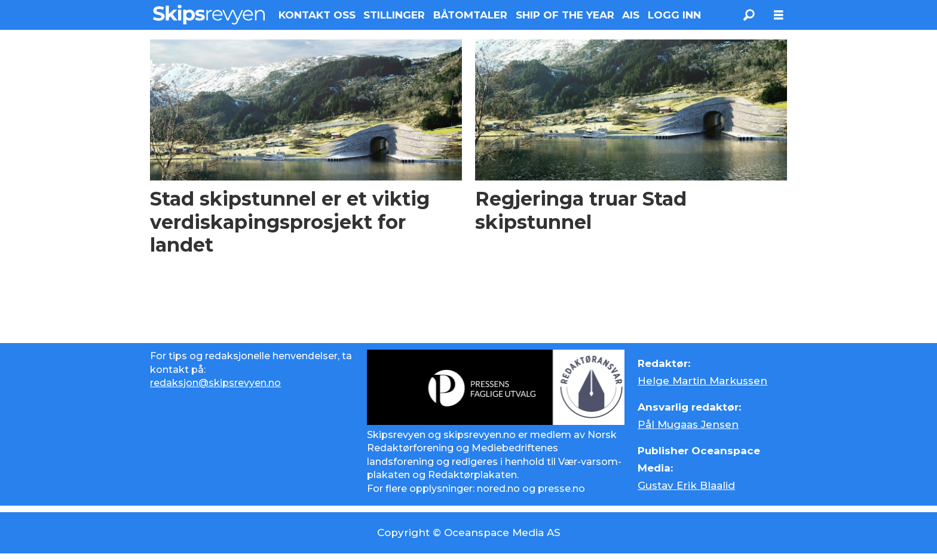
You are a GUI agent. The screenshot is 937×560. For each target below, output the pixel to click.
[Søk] (749, 15)
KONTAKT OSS (317, 15)
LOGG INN (674, 15)
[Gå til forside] (209, 15)
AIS (631, 15)
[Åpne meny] (779, 15)
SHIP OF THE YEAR (565, 15)
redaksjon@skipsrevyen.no (215, 383)
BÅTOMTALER (470, 15)
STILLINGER (394, 15)
